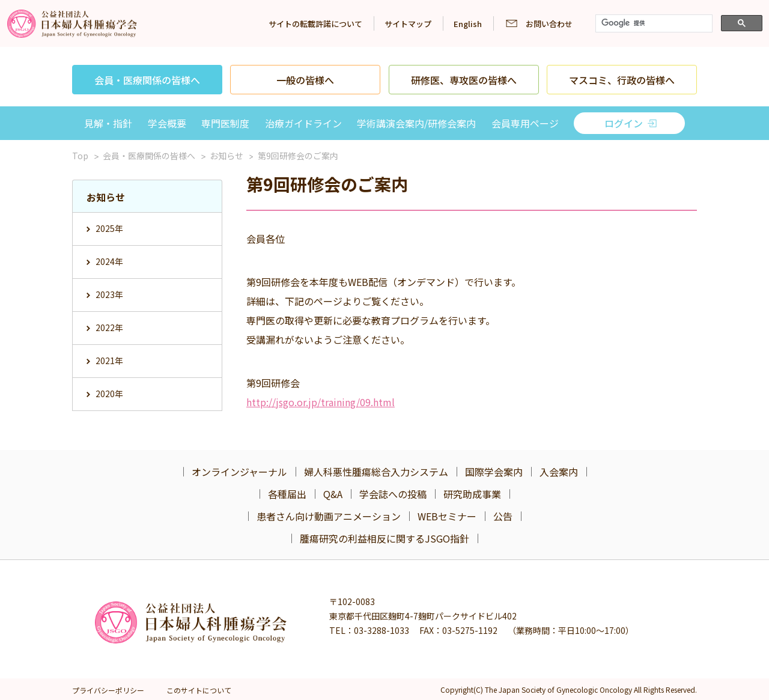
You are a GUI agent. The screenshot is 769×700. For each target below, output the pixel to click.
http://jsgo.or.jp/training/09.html (321, 402)
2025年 (109, 228)
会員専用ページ (525, 123)
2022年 (109, 327)
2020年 (109, 394)
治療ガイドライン (303, 123)
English (468, 24)
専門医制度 (225, 123)
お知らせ (226, 156)
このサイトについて (199, 690)
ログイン (624, 123)
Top (80, 156)
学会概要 (167, 123)
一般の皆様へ (305, 80)
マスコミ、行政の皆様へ (622, 80)
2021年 (109, 361)
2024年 (109, 261)
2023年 (109, 294)
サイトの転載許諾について (315, 24)
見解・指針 (108, 123)
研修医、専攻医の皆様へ (464, 80)
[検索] (653, 23)
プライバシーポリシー (108, 690)
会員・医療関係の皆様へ (147, 80)
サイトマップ (408, 24)
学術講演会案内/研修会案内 (416, 123)
